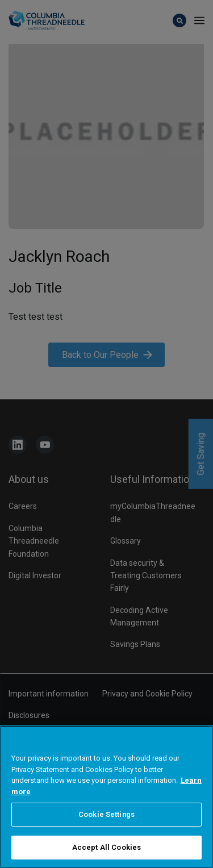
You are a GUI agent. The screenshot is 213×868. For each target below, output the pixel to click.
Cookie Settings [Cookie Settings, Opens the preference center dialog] (106, 825)
